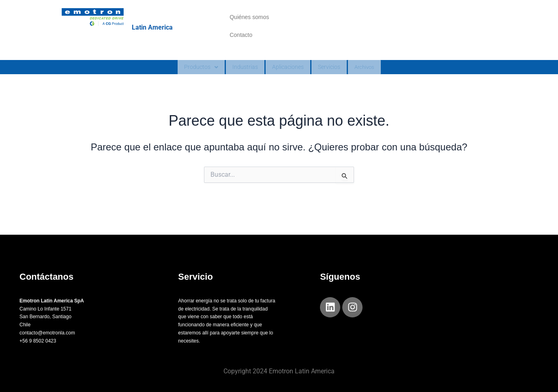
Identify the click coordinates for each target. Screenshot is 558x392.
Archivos (373, 81)
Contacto (241, 43)
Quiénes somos (249, 20)
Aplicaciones (287, 80)
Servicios (333, 80)
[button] (192, 81)
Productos (192, 80)
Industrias (240, 80)
